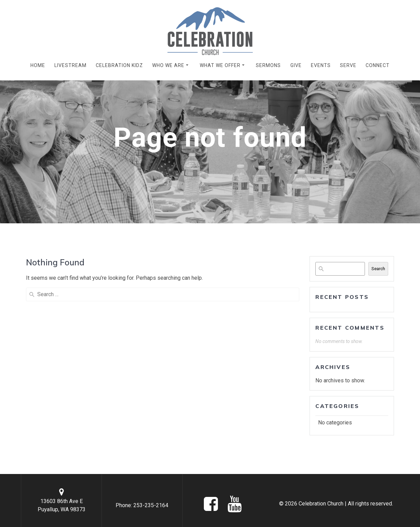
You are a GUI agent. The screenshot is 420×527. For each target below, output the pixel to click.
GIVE (296, 65)
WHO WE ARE (168, 65)
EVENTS (321, 65)
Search (378, 269)
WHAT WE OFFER (220, 65)
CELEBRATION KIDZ (119, 65)
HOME (38, 65)
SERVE (348, 65)
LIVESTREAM (70, 65)
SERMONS (268, 65)
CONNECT (378, 65)
